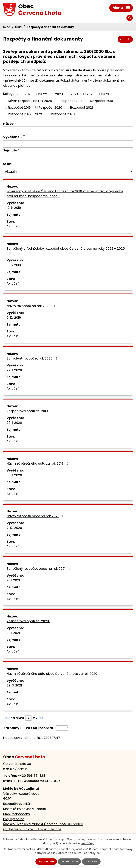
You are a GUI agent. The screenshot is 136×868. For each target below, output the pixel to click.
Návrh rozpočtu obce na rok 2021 (36, 516)
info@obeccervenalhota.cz (39, 781)
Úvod (7, 27)
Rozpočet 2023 (63, 114)
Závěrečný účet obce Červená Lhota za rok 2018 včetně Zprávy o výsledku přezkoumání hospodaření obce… (65, 194)
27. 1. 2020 (14, 423)
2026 (106, 94)
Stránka (17, 718)
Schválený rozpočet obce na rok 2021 (39, 569)
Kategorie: (11, 94)
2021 (28, 94)
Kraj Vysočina (14, 819)
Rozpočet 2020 (50, 107)
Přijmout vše (46, 861)
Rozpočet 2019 (19, 107)
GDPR (7, 799)
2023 (59, 94)
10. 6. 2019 (14, 208)
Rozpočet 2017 (71, 101)
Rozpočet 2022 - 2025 (26, 114)
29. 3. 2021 (14, 685)
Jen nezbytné (70, 861)
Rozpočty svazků (17, 804)
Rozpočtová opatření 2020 (31, 621)
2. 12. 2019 (14, 317)
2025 (91, 94)
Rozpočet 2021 (81, 107)
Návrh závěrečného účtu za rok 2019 (38, 463)
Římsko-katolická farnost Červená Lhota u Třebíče (43, 824)
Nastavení (91, 861)
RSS (125, 39)
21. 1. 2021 (13, 580)
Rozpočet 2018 (102, 101)
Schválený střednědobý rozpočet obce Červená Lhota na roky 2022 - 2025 (66, 251)
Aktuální (13, 226)
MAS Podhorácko (17, 814)
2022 (43, 94)
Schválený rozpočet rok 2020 (33, 358)
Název (8, 124)
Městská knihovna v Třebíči (24, 809)
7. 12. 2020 (14, 528)
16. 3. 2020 (14, 475)
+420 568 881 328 (31, 776)
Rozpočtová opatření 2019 (30, 411)
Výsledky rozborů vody (21, 794)
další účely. (87, 843)
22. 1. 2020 (14, 370)
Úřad (18, 27)
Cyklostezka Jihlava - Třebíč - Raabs (32, 829)
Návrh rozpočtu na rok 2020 (32, 306)
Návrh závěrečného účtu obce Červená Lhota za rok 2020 (55, 674)
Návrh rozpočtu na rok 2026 (30, 101)
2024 (75, 94)
